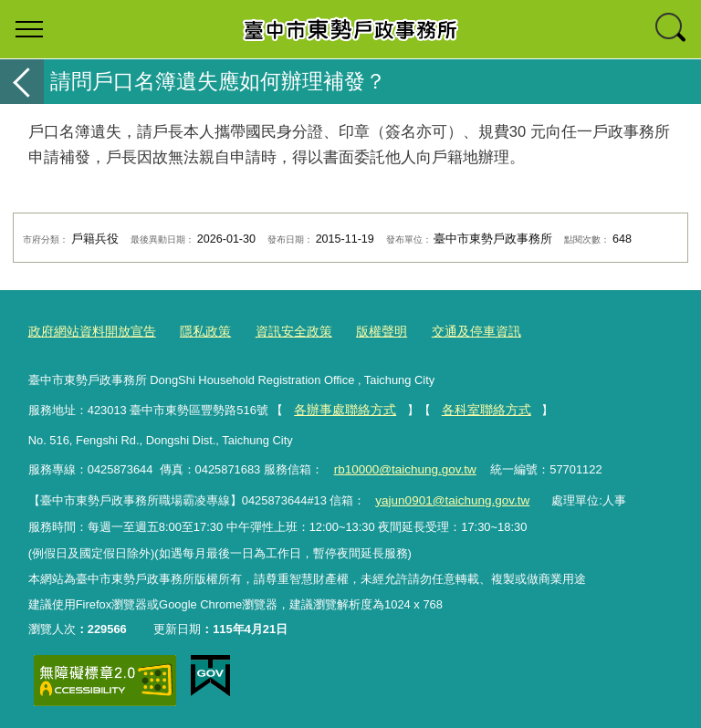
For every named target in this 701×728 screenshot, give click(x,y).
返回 (22, 82)
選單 (29, 29)
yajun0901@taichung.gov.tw (449, 497)
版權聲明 (361, 332)
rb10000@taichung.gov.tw (401, 467)
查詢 (672, 29)
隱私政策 (194, 332)
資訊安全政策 (278, 332)
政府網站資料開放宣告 (88, 332)
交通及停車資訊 (451, 332)
